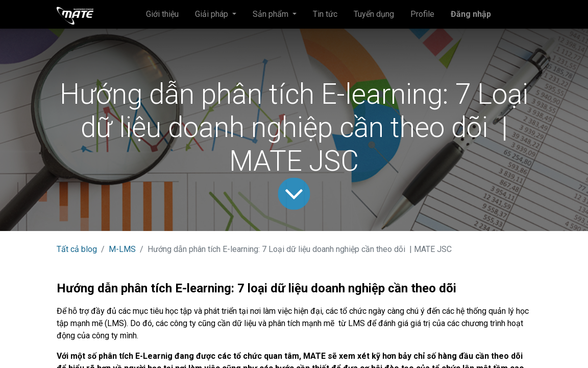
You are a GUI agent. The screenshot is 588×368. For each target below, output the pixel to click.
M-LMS (122, 249)
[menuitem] (162, 14)
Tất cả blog (77, 249)
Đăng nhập (471, 14)
